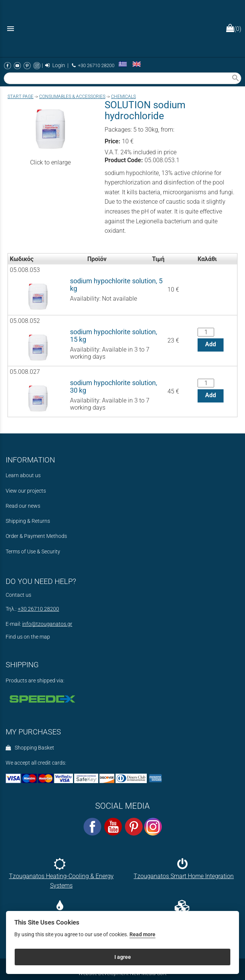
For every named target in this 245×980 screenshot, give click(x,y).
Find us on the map (28, 637)
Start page (21, 97)
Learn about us (23, 475)
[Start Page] (123, 28)
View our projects (26, 491)
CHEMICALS (123, 97)
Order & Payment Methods (36, 536)
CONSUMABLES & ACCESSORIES (72, 97)
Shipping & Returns (28, 521)
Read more (142, 935)
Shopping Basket (30, 748)
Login (55, 65)
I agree (123, 957)
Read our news (23, 506)
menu (11, 29)
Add (211, 344)
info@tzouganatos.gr (47, 624)
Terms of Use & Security (33, 552)
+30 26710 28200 (93, 65)
